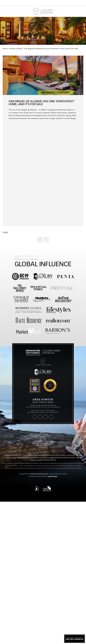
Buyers (43, 438)
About (43, 433)
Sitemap (64, 474)
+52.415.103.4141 (59, 466)
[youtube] (46, 417)
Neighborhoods (43, 436)
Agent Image (53, 476)
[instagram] (40, 417)
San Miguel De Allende (43, 442)
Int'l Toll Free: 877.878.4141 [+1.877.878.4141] (50, 407)
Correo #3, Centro (37, 411)
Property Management (43, 444)
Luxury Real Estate (46, 240)
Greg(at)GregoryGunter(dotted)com (43, 405)
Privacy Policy (43, 446)
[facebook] (35, 417)
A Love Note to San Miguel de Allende (40, 240)
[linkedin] (51, 417)
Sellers (43, 440)
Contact (43, 447)
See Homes (43, 435)
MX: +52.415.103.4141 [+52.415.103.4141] (33, 407)
